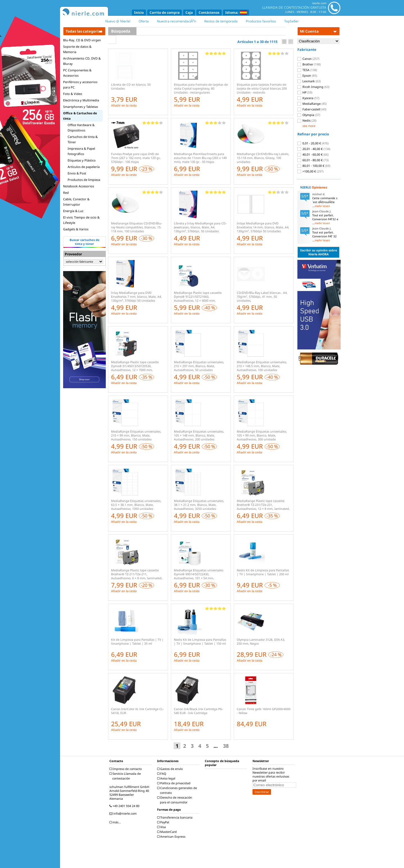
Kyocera (308, 98)
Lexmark (309, 81)
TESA (307, 70)
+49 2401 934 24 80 (125, 806)
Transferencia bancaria (175, 817)
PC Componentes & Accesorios (77, 73)
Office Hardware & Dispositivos (81, 128)
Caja (189, 13)
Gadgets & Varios (76, 229)
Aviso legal (167, 778)
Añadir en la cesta (124, 105)
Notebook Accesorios (79, 186)
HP (305, 92)
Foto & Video (73, 94)
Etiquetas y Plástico (82, 160)
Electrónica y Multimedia (81, 100)
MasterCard (168, 832)
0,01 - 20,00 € (313, 143)
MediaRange (312, 104)
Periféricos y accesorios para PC (80, 85)
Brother (309, 64)
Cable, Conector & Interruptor (76, 202)
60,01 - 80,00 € (313, 160)
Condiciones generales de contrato (178, 790)
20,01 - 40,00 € (314, 149)
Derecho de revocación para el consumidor (175, 800)
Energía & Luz (73, 211)
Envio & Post (77, 173)
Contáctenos (209, 13)
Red (66, 193)
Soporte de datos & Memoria (77, 49)
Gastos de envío (171, 769)
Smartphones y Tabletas (81, 107)
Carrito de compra (165, 13)
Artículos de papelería (84, 167)
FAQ (162, 774)
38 (226, 746)
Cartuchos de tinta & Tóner (83, 139)
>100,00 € (310, 171)
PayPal (164, 822)
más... (116, 822)
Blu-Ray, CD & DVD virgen (82, 40)
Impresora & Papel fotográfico (81, 151)
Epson (307, 76)
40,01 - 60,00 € (313, 154)
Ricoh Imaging (313, 87)
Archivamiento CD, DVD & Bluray (82, 61)
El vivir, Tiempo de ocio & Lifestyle (81, 220)
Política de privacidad (175, 783)
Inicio (139, 13)
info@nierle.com (124, 814)
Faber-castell (312, 109)
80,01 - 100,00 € (314, 166)
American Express (172, 837)
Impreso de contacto (126, 769)
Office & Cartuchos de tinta (80, 116)
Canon (308, 59)
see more (309, 126)
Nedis (307, 121)
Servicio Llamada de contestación (126, 776)
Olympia (309, 115)
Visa (162, 827)
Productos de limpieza (84, 180)
